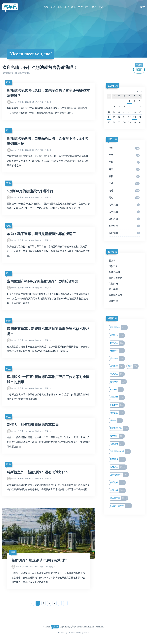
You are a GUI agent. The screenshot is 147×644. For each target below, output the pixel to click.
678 (39, 479)
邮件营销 (113, 301)
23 (135, 117)
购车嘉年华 (119, 498)
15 (129, 112)
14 (124, 112)
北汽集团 (117, 413)
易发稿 (112, 261)
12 (114, 112)
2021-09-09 (26, 150)
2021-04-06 (26, 431)
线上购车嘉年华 (121, 506)
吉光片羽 (86, 633)
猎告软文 (113, 266)
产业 (87, 7)
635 (39, 431)
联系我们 (124, 233)
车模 (67, 7)
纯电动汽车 (118, 382)
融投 (80, 7)
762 (39, 102)
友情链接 (124, 226)
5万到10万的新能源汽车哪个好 (30, 191)
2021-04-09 (26, 340)
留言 (139, 68)
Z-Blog (70, 633)
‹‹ (32, 603)
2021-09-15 (26, 102)
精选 (94, 7)
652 (39, 340)
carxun (14, 102)
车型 (60, 7)
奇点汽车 (117, 351)
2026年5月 (113, 86)
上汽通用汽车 (119, 475)
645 (39, 388)
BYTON (117, 390)
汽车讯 (10, 7)
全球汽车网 (114, 272)
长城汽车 (118, 467)
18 (109, 117)
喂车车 (116, 421)
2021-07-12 (26, 197)
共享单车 (117, 397)
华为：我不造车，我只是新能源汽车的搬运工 (41, 234)
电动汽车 (117, 374)
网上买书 (113, 289)
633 (39, 240)
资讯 (53, 7)
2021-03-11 (26, 479)
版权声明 (124, 219)
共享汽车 (117, 366)
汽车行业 (118, 459)
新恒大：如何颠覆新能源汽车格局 (33, 425)
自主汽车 (117, 343)
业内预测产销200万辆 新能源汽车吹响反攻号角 (43, 281)
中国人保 (118, 490)
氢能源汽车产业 (120, 452)
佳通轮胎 (118, 483)
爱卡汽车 (117, 359)
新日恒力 (117, 405)
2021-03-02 (30, 567)
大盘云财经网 (116, 278)
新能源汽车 (119, 328)
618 (44, 567)
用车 (73, 7)
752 (39, 197)
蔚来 (133, 366)
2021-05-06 (26, 240)
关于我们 (124, 205)
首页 (46, 7)
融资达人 (117, 335)
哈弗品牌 (117, 444)
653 (39, 288)
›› (65, 603)
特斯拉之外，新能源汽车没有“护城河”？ (38, 472)
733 (39, 150)
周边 (101, 7)
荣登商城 (113, 284)
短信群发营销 (116, 295)
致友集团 (117, 436)
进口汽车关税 (119, 428)
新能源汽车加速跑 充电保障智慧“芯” (39, 560)
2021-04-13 (26, 288)
